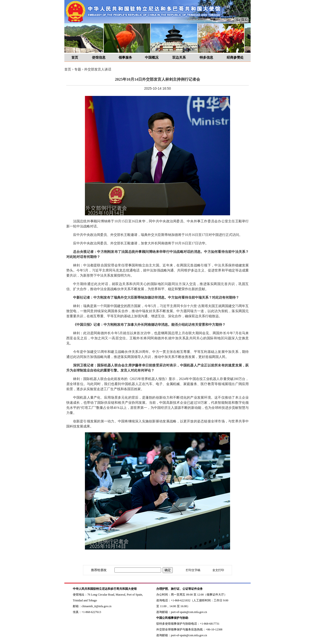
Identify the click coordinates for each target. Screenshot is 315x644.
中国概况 (152, 58)
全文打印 (218, 570)
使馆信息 (99, 58)
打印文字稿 (193, 570)
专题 (78, 69)
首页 (75, 58)
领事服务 (125, 58)
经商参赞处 (235, 58)
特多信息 (206, 58)
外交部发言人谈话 (98, 69)
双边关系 (179, 58)
